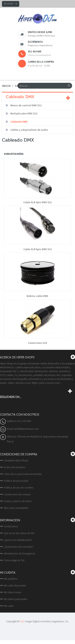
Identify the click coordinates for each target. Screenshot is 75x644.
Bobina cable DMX (37, 296)
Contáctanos (11, 526)
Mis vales (9, 606)
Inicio (6, 86)
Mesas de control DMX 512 (26, 105)
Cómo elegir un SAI (14, 560)
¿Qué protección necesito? (19, 547)
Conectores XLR (37, 343)
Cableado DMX (19, 122)
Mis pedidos (11, 579)
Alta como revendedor (16, 508)
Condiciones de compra (17, 494)
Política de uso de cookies (18, 488)
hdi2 (22, 621)
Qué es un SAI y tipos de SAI (19, 533)
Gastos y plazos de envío (18, 501)
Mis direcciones (12, 592)
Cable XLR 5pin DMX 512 (37, 249)
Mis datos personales (15, 599)
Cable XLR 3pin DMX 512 (37, 202)
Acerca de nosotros (15, 467)
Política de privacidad (16, 481)
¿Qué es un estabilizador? (18, 540)
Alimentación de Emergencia (19, 553)
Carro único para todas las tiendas (23, 474)
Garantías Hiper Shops (16, 460)
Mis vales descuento (15, 585)
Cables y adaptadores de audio (29, 130)
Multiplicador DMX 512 (23, 113)
